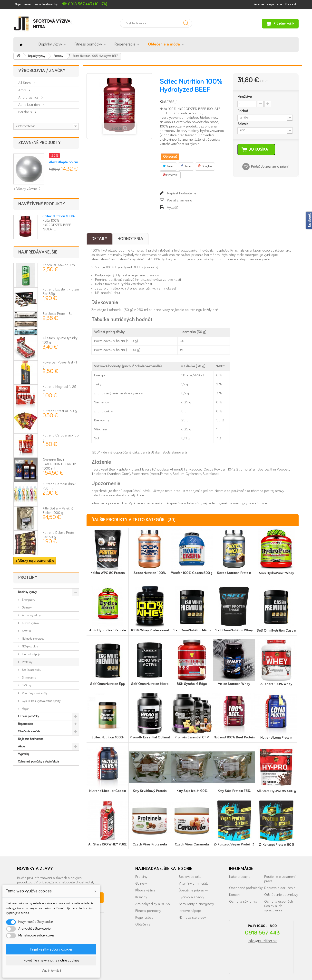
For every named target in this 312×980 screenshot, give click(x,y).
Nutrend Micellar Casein (108, 791)
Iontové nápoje (31, 654)
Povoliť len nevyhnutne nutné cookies (51, 960)
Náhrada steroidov (33, 639)
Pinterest (170, 175)
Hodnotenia (130, 239)
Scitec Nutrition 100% (150, 573)
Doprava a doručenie (280, 888)
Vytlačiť (172, 208)
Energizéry (28, 600)
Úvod (21, 45)
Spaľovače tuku (31, 670)
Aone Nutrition (29, 105)
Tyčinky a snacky (191, 897)
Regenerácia (125, 44)
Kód (163, 102)
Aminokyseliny (31, 615)
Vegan (25, 709)
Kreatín (26, 631)
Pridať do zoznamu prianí (270, 167)
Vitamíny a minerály (34, 693)
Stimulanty (29, 678)
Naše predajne (240, 877)
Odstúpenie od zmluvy (281, 895)
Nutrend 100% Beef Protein (234, 737)
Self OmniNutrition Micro (192, 630)
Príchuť (243, 111)
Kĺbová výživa (30, 623)
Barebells (26, 112)
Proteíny (27, 662)
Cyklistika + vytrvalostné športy (41, 701)
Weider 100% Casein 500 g (192, 573)
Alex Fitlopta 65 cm (63, 162)
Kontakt (291, 4)
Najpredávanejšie (38, 252)
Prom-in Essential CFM (192, 737)
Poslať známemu (180, 200)
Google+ (205, 166)
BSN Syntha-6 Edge (192, 684)
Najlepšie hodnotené (31, 739)
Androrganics (29, 97)
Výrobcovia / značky (42, 71)
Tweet (168, 166)
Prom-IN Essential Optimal (150, 737)
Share (186, 166)
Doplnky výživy (50, 44)
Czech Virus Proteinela (150, 844)
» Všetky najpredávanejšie (35, 561)
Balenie (243, 124)
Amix (23, 90)
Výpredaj (23, 754)
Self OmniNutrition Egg (107, 684)
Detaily (99, 239)
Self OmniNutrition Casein (276, 631)
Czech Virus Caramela (192, 844)
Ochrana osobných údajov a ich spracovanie (279, 906)
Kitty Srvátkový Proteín (150, 791)
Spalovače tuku (190, 877)
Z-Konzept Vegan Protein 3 (234, 844)
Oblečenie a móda (164, 44)
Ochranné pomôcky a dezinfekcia (39, 762)
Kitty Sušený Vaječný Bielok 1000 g (58, 513)
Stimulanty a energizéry (196, 904)
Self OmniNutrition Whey (234, 630)
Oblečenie (143, 924)
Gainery (26, 608)
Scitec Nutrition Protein (234, 573)
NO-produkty (30, 647)
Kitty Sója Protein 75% (234, 791)
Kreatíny (141, 897)
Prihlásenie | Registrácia (265, 4)
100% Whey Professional (150, 630)
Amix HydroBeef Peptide (108, 630)
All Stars (25, 83)
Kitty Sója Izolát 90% (192, 791)
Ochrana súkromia (243, 902)
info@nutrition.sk (262, 941)
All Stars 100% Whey (276, 684)
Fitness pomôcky (88, 44)
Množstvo (245, 97)
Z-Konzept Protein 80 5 (276, 845)
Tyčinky (26, 685)
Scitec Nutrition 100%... (60, 216)
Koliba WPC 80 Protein (108, 573)
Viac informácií (51, 971)
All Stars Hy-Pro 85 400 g (276, 791)
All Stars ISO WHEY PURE (107, 844)
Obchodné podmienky (246, 888)
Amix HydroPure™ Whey (276, 573)
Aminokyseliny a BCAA (153, 904)
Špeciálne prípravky (193, 890)
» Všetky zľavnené (27, 189)
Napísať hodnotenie (181, 193)
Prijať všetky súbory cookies (51, 949)
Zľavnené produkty (39, 143)
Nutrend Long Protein (276, 738)
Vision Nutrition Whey (234, 684)
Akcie (21, 747)
